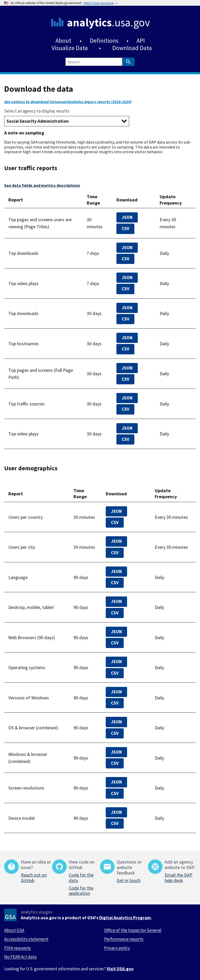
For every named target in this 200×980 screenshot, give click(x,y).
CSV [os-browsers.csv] (115, 733)
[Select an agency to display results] (67, 121)
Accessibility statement (26, 939)
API (141, 41)
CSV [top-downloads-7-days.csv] (125, 259)
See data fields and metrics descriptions (42, 185)
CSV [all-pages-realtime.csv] (125, 229)
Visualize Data (70, 48)
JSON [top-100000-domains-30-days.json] (127, 338)
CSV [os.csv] (115, 673)
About (63, 41)
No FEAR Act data (20, 957)
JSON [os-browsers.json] (116, 722)
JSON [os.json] (116, 662)
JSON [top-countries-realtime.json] (116, 511)
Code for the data (81, 878)
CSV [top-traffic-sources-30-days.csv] (125, 409)
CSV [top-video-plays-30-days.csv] (125, 439)
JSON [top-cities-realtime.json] (116, 541)
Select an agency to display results (37, 111)
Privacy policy (117, 948)
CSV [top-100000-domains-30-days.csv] (125, 349)
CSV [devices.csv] (115, 613)
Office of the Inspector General (133, 930)
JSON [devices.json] (116, 601)
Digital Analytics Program (125, 918)
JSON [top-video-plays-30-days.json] (127, 428)
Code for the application (81, 891)
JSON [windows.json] (116, 692)
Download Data (132, 48)
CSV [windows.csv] (115, 703)
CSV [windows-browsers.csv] (115, 763)
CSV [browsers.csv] (115, 643)
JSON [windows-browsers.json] (116, 752)
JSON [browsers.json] (116, 632)
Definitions (104, 41)
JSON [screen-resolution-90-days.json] (116, 782)
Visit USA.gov (120, 969)
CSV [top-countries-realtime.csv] (115, 522)
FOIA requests (17, 948)
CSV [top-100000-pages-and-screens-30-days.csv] (125, 379)
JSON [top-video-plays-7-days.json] (127, 278)
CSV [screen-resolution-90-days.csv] (115, 793)
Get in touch (129, 880)
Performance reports (124, 939)
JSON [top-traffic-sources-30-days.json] (127, 398)
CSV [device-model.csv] (115, 823)
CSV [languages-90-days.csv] (115, 583)
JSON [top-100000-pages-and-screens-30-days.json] (127, 368)
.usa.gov (108, 22)
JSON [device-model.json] (116, 812)
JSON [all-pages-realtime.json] (127, 217)
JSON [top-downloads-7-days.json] (127, 248)
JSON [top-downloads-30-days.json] (127, 308)
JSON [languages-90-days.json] (116, 571)
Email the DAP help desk (179, 878)
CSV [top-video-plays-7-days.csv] (125, 289)
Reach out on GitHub (34, 878)
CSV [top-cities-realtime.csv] (115, 553)
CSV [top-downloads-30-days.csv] (125, 319)
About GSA (14, 930)
